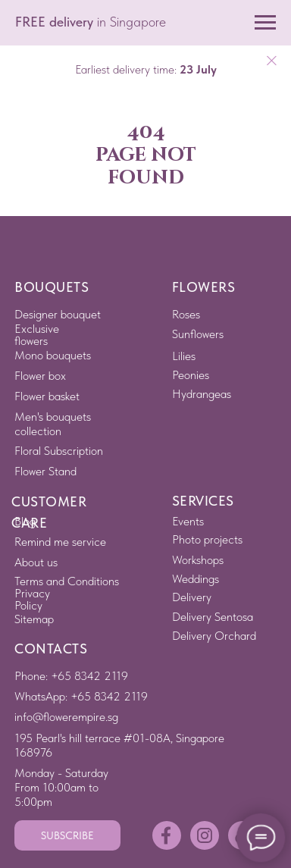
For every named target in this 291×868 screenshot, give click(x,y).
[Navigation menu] (265, 23)
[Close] (272, 61)
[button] (67, 835)
